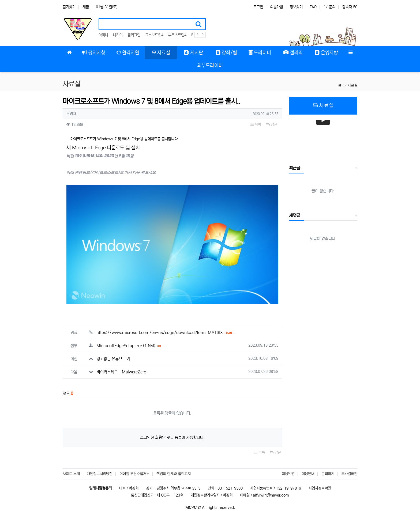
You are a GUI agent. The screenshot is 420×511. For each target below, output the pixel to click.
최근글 (295, 168)
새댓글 (295, 215)
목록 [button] (256, 124)
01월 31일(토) (107, 7)
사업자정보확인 (320, 488)
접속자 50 (350, 7)
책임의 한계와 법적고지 (174, 474)
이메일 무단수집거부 (134, 474)
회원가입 (276, 7)
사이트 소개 (71, 474)
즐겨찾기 (69, 7)
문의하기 (328, 474)
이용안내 (308, 474)
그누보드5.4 (154, 35)
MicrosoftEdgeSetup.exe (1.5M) (129, 341)
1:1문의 (329, 7)
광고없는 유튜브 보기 (113, 354)
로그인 (258, 7)
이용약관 (288, 474)
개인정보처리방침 (100, 474)
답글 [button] (272, 124)
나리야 (118, 35)
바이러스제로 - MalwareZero (121, 367)
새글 (86, 7)
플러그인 (134, 35)
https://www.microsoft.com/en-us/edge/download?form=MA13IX (164, 328)
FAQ (313, 7)
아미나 (103, 35)
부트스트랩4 (177, 35)
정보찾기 (296, 7)
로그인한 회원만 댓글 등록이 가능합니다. (172, 433)
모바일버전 (349, 474)
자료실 (352, 85)
